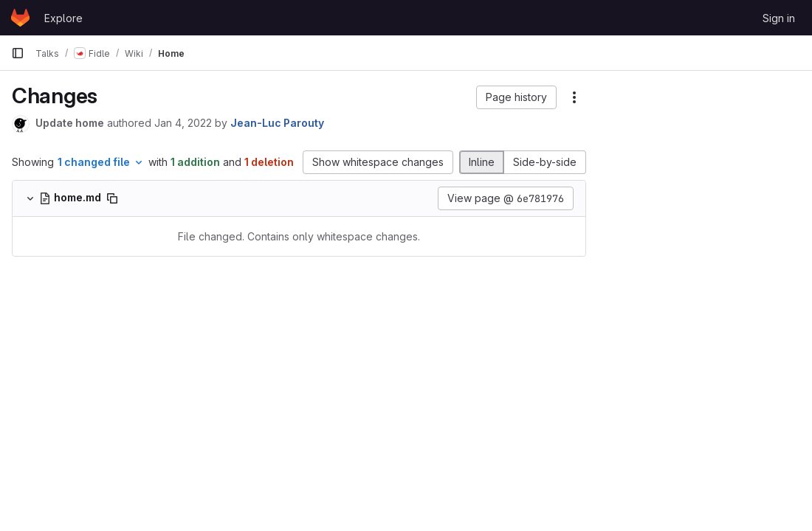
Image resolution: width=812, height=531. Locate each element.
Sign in (779, 18)
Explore (63, 18)
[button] (516, 97)
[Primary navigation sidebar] (18, 53)
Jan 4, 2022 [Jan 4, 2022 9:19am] (183, 123)
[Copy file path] (112, 198)
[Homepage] (20, 18)
